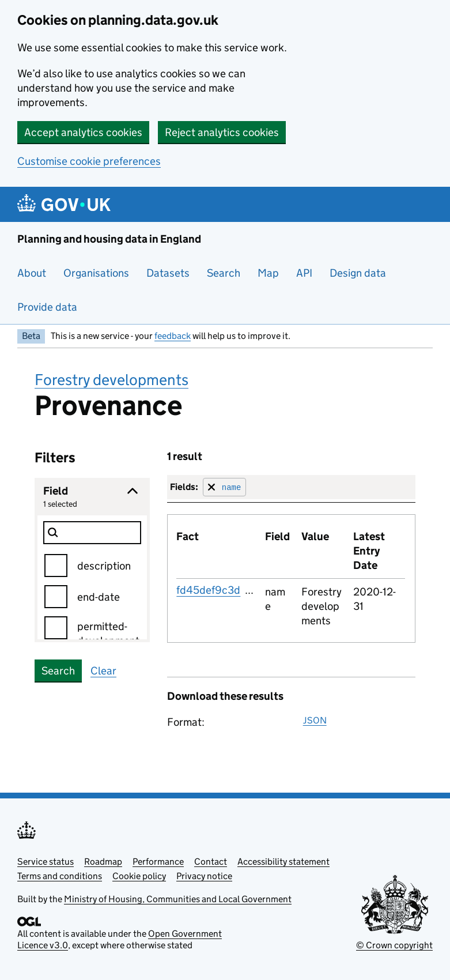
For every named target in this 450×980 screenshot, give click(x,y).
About (32, 273)
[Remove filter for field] (224, 487)
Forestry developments (111, 380)
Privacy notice (204, 876)
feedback (173, 336)
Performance (158, 862)
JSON (315, 720)
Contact (211, 862)
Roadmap (103, 862)
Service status (46, 862)
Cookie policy (139, 876)
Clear (103, 671)
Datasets (168, 273)
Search (224, 273)
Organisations (96, 273)
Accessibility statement (283, 862)
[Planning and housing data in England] (66, 204)
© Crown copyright (394, 945)
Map (268, 273)
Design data (358, 273)
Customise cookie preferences (89, 161)
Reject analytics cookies (222, 132)
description (104, 566)
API (304, 273)
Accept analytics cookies (83, 132)
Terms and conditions (60, 876)
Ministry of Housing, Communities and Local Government (178, 899)
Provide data (47, 307)
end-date (99, 597)
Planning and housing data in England (109, 239)
